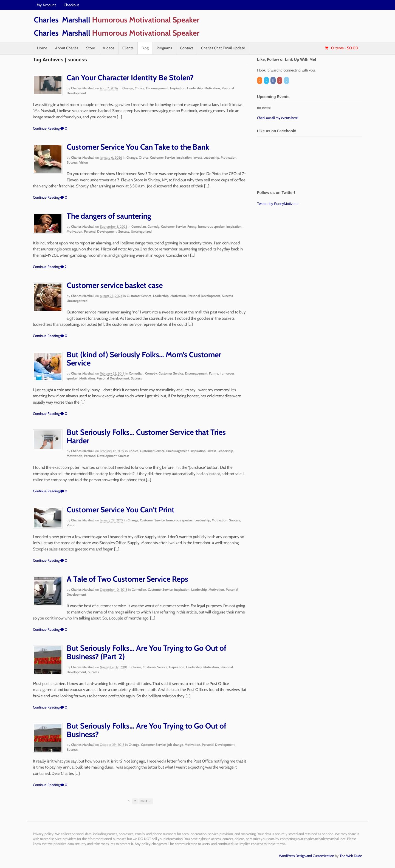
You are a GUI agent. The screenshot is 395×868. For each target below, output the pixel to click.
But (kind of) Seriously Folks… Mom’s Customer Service (144, 359)
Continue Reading (46, 128)
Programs (164, 48)
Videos (109, 48)
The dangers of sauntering (109, 216)
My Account (46, 5)
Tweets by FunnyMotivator (278, 204)
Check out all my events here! (278, 118)
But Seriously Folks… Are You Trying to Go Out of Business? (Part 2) (147, 652)
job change (175, 745)
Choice (139, 88)
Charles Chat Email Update (223, 48)
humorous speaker (211, 226)
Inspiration (178, 88)
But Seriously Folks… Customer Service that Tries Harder (146, 436)
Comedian (139, 226)
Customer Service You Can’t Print (121, 510)
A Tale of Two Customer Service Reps (127, 579)
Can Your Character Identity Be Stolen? (130, 78)
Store (91, 48)
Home (42, 48)
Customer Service (162, 157)
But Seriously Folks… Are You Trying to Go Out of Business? (147, 730)
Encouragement (157, 88)
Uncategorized (141, 231)
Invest (198, 157)
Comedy (153, 226)
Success (72, 162)
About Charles (67, 48)
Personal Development (100, 231)
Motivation (212, 88)
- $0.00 (344, 48)
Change (128, 88)
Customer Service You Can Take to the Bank (138, 147)
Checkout (71, 5)
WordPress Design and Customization (307, 856)
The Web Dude (351, 856)
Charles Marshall (83, 88)
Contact (187, 48)
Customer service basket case (115, 285)
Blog (145, 48)
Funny (192, 226)
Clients (128, 48)
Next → (146, 801)
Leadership (195, 88)
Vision (84, 162)
